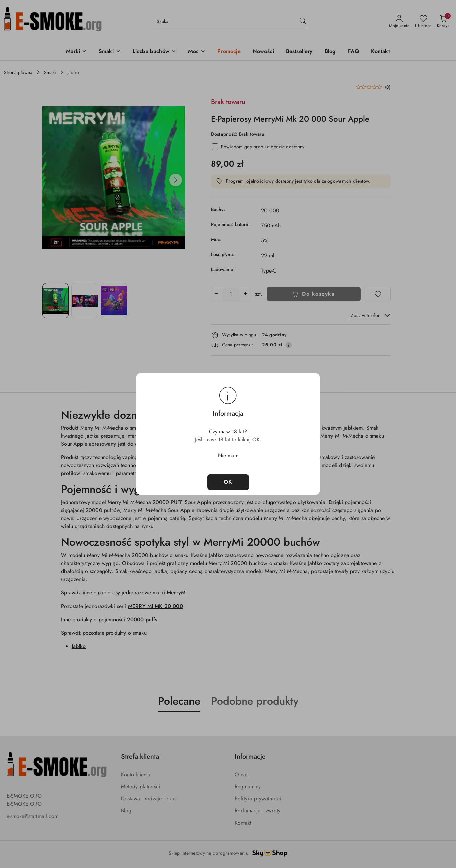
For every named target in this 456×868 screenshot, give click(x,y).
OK (228, 482)
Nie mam (228, 456)
